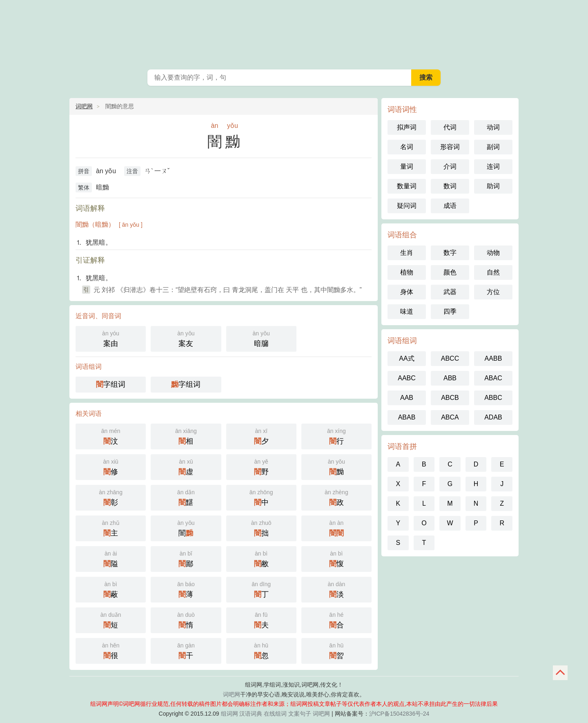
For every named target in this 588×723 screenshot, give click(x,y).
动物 (493, 253)
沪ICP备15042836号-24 (399, 714)
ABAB (407, 417)
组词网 (229, 714)
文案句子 (300, 714)
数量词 (407, 186)
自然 (493, 272)
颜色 (450, 272)
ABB (450, 378)
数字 (450, 253)
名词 (407, 147)
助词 (493, 186)
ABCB (450, 398)
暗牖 (261, 338)
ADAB (493, 417)
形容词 (450, 147)
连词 (493, 166)
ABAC (493, 378)
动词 (493, 127)
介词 (450, 166)
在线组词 (275, 714)
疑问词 (407, 206)
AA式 (406, 358)
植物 (407, 272)
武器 (450, 292)
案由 (111, 338)
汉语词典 (251, 714)
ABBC (493, 398)
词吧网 (84, 106)
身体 (407, 292)
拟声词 (407, 127)
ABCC (450, 358)
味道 (407, 311)
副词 (493, 147)
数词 (450, 186)
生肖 (407, 253)
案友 (186, 338)
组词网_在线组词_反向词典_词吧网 (294, 33)
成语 (450, 206)
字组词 (111, 384)
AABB (493, 358)
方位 (493, 292)
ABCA (450, 417)
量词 (407, 166)
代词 (450, 127)
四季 (450, 311)
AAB (407, 398)
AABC (407, 378)
